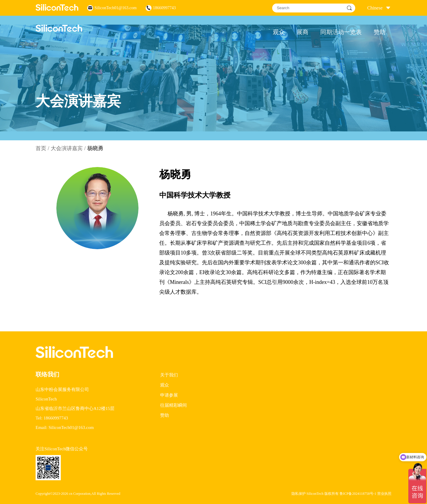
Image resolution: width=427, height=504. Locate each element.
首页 (41, 148)
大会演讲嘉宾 (67, 148)
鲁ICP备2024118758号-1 (358, 494)
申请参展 (169, 395)
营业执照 (384, 494)
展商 (302, 32)
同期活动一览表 (341, 32)
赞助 (380, 32)
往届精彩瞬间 (173, 405)
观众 (279, 32)
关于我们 (169, 375)
